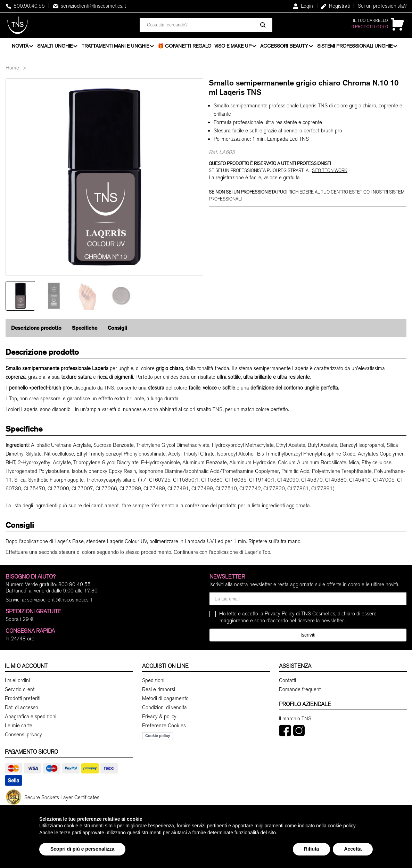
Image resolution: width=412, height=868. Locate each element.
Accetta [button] (353, 849)
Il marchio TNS (295, 721)
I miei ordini (17, 682)
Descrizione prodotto (36, 330)
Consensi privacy (23, 737)
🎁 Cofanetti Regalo (186, 47)
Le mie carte (19, 728)
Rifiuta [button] (312, 849)
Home (12, 70)
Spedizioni (153, 682)
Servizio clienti (20, 691)
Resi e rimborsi (159, 691)
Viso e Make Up (233, 47)
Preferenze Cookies (164, 728)
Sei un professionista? (382, 6)
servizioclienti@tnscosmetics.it (89, 6)
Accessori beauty (285, 47)
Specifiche (85, 330)
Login (303, 6)
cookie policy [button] (342, 826)
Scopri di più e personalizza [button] (82, 849)
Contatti (287, 682)
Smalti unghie (55, 47)
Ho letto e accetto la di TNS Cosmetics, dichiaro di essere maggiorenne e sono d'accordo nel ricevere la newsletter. (298, 619)
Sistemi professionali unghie (356, 47)
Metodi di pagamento (165, 701)
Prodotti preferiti (23, 701)
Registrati (335, 6)
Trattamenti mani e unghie (116, 47)
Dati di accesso (22, 710)
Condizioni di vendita (164, 710)
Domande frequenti (300, 691)
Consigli (117, 330)
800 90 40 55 (75, 587)
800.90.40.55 (25, 6)
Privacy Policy (280, 616)
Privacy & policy (159, 719)
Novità (20, 47)
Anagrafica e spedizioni (31, 719)
